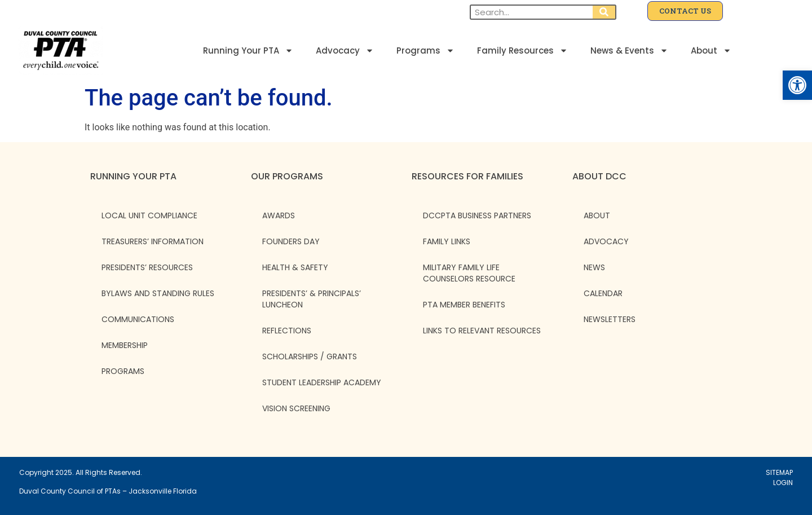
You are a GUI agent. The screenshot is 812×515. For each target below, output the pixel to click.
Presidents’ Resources (147, 267)
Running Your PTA (248, 50)
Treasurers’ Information (153, 241)
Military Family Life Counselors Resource (469, 273)
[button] (797, 85)
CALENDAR (603, 293)
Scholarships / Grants (310, 356)
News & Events (629, 50)
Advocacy (345, 50)
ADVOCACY (606, 241)
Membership (125, 345)
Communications (138, 319)
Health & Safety (295, 267)
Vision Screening (296, 408)
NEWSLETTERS (610, 319)
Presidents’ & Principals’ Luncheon (312, 299)
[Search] (604, 12)
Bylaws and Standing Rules (158, 293)
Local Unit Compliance (149, 215)
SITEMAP (779, 472)
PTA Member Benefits (464, 305)
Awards (279, 215)
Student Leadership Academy (322, 382)
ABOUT (597, 215)
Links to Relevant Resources (482, 331)
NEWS (594, 267)
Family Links (447, 241)
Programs (425, 50)
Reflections (287, 331)
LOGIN (783, 483)
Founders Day (291, 241)
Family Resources (522, 50)
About (711, 50)
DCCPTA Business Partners (477, 215)
